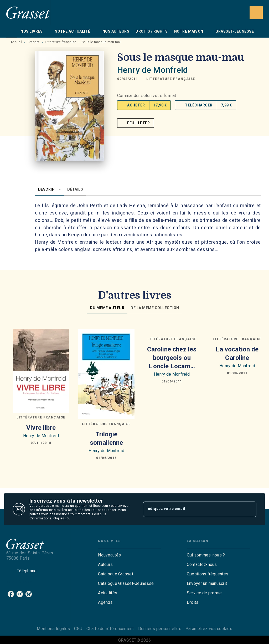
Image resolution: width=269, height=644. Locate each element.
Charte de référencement (110, 629)
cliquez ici (61, 518)
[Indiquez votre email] (193, 509)
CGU (78, 629)
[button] (171, 79)
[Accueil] (28, 12)
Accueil (16, 42)
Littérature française (61, 42)
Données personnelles (160, 629)
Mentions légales (53, 629)
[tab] (12, 31)
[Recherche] (256, 13)
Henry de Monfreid (153, 70)
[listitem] (11, 594)
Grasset (34, 42)
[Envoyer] (250, 509)
